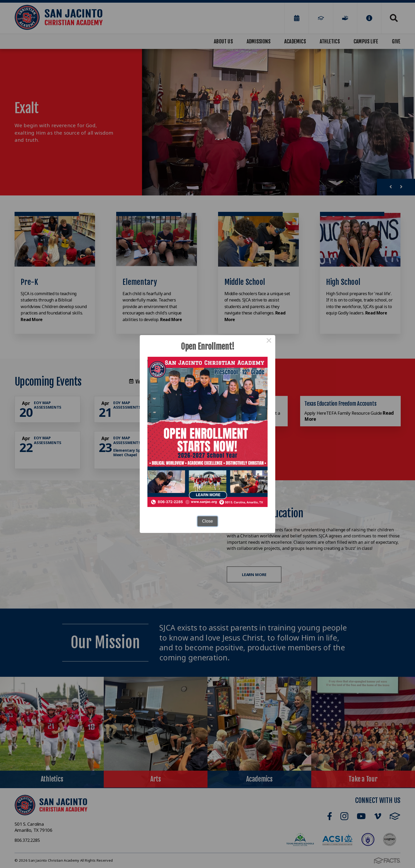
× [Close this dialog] (269, 341)
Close (208, 521)
